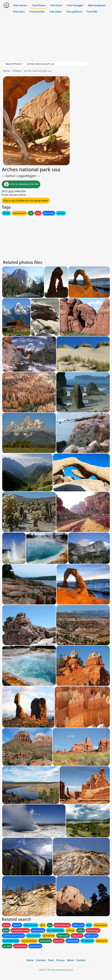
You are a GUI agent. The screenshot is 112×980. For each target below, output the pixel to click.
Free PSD (92, 12)
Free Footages (75, 5)
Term (51, 960)
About (70, 960)
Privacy (60, 960)
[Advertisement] (56, 38)
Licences (41, 960)
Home (6, 71)
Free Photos (39, 5)
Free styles (56, 12)
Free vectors (20, 5)
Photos (17, 71)
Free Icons (19, 12)
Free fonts (56, 5)
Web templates (97, 5)
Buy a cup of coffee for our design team (26, 201)
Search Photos (13, 64)
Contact (81, 960)
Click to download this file (21, 184)
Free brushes (37, 12)
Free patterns (74, 12)
